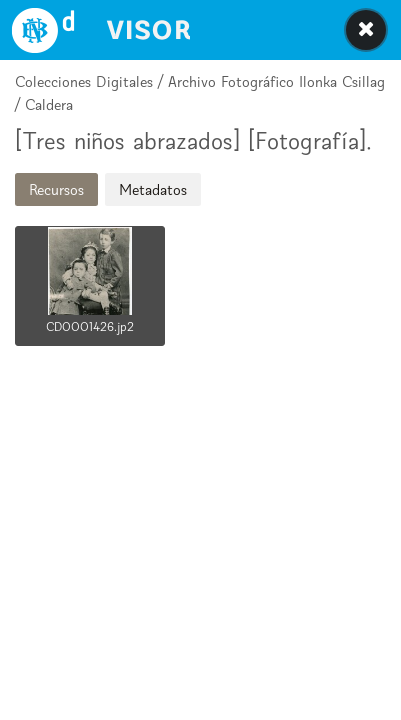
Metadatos (153, 189)
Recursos (56, 189)
